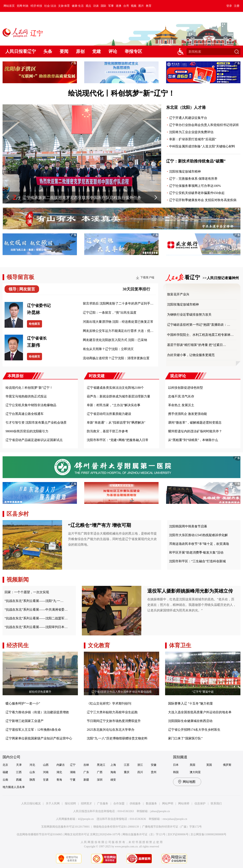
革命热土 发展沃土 (181, 405)
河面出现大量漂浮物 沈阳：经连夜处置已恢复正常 (118, 322)
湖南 (73, 772)
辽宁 (73, 765)
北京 (5, 765)
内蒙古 (61, 765)
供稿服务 (135, 804)
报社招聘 (70, 804)
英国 (209, 765)
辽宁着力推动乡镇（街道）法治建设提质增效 (37, 712)
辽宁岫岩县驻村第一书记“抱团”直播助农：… (199, 325)
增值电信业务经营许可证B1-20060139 (116, 827)
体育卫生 (180, 645)
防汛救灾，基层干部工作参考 (107, 431)
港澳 (119, 6)
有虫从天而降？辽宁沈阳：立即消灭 (108, 349)
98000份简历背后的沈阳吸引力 (27, 431)
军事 (111, 6)
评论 (113, 51)
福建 (5, 772)
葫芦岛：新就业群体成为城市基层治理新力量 (119, 396)
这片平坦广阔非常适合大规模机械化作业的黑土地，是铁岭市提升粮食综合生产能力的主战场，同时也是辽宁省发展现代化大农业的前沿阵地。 (112, 539)
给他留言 (34, 324)
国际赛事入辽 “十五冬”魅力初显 (190, 703)
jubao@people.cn (160, 811)
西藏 (19, 780)
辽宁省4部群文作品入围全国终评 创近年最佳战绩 (122, 692)
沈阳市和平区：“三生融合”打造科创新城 (197, 561)
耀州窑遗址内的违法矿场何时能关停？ (195, 431)
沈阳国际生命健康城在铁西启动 (190, 721)
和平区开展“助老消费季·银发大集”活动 (196, 552)
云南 (5, 780)
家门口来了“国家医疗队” (185, 738)
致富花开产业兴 (178, 294)
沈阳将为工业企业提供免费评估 (191, 132)
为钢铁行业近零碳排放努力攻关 (189, 315)
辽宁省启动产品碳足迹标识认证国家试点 (34, 440)
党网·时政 (23, 6)
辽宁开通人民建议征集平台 (188, 118)
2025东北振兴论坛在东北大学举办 (111, 730)
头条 (48, 51)
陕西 (32, 780)
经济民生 (18, 645)
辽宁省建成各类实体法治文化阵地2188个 (115, 388)
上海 (113, 765)
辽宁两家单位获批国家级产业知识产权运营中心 (39, 738)
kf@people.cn (86, 819)
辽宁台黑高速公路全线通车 (25, 414)
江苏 (127, 765)
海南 (113, 772)
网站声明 (168, 804)
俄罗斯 (227, 765)
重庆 (127, 772)
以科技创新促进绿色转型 (186, 388)
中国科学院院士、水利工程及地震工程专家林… (200, 335)
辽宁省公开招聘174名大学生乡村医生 (194, 730)
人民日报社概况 (31, 804)
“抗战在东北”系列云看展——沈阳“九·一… (34, 601)
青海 (59, 780)
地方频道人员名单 (14, 787)
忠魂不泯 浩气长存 (181, 396)
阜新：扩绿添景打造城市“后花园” (193, 139)
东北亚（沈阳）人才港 (186, 107)
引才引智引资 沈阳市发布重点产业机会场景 (36, 423)
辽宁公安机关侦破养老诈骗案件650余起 (197, 193)
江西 (19, 772)
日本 (176, 765)
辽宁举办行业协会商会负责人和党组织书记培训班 (204, 125)
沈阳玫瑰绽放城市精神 (185, 171)
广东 (86, 772)
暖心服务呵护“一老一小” (23, 703)
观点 (88, 6)
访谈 (96, 6)
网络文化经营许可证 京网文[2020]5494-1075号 (93, 834)
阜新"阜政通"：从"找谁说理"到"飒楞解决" (116, 423)
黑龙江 (101, 765)
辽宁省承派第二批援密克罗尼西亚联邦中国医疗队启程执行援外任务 (82, 198)
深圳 (100, 780)
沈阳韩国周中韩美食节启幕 (188, 526)
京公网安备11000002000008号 (208, 834)
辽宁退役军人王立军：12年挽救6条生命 (33, 730)
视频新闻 (18, 580)
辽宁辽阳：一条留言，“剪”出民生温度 (110, 313)
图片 (141, 6)
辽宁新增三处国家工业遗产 (25, 721)
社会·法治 (50, 6)
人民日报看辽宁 (21, 51)
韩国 (176, 772)
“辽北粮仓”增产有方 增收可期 (99, 525)
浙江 (140, 765)
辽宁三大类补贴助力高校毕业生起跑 (112, 712)
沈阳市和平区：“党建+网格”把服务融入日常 (118, 440)
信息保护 (200, 804)
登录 (229, 6)
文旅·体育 (64, 6)
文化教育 (99, 645)
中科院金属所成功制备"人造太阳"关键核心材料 (202, 146)
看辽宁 (194, 277)
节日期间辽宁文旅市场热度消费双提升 (114, 721)
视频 (134, 6)
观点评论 (178, 376)
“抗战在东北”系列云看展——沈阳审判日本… (36, 627)
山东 (32, 772)
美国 (192, 765)
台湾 (126, 6)
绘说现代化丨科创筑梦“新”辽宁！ (121, 93)
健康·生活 (78, 6)
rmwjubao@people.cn (175, 819)
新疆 (86, 780)
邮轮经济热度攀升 (40, 692)
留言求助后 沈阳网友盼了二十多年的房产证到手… (118, 303)
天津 (19, 765)
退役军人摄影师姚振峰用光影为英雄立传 (190, 591)
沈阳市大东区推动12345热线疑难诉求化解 (198, 535)
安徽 (154, 765)
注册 (237, 6)
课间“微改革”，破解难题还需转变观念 (195, 423)
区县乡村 (18, 514)
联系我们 (216, 804)
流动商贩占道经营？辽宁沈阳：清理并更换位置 (116, 358)
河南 (46, 772)
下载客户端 (147, 277)
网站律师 (184, 804)
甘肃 (46, 780)
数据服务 (151, 804)
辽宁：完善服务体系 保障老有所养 (193, 179)
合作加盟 (119, 804)
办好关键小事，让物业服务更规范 (191, 355)
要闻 (64, 51)
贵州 (154, 772)
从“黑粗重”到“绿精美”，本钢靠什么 (193, 440)
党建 (97, 51)
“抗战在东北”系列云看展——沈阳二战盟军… (36, 618)
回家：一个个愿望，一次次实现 (27, 592)
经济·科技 (36, 6)
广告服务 (103, 804)
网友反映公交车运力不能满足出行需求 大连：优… (118, 331)
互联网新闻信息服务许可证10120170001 (66, 827)
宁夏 (73, 780)
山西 (46, 765)
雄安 (113, 780)
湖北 (59, 772)
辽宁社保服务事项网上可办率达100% (195, 186)
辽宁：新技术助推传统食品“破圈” (196, 161)
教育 (149, 6)
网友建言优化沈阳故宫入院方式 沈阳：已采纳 (115, 340)
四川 (140, 772)
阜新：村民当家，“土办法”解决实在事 (114, 405)
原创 (80, 51)
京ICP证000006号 (178, 834)
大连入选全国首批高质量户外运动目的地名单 (200, 712)
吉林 (86, 765)
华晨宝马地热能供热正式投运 (26, 396)
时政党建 (97, 376)
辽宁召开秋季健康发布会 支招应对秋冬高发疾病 (203, 200)
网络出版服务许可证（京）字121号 (144, 834)
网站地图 (189, 782)
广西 (100, 772)
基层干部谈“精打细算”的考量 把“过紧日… (197, 345)
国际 (103, 6)
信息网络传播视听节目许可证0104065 (40, 834)
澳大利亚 (195, 772)
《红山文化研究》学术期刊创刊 (109, 703)
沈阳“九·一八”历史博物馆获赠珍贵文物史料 (117, 738)
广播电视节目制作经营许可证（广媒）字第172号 (172, 827)
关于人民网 (53, 804)
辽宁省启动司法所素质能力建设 (109, 414)
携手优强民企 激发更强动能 (188, 414)
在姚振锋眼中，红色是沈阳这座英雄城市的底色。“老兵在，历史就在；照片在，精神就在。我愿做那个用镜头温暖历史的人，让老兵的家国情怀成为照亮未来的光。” (192, 605)
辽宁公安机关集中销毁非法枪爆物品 (31, 405)
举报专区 (133, 51)
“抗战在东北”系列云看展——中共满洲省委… (36, 610)
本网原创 (15, 376)
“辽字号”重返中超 (203, 692)
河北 (32, 765)
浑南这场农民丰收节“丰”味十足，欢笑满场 (199, 544)
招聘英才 (86, 804)
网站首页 (9, 6)
